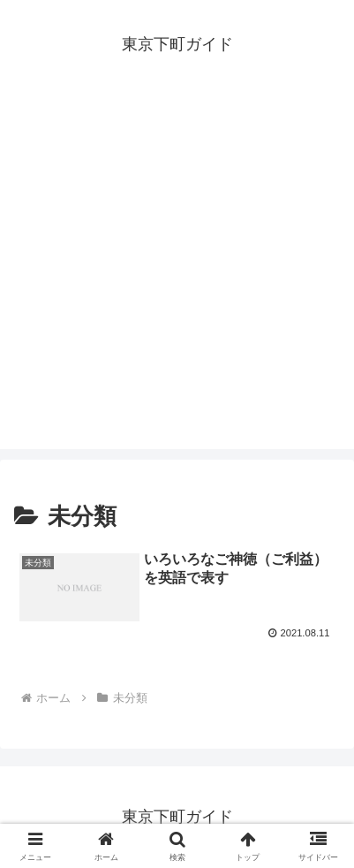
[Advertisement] (177, 272)
